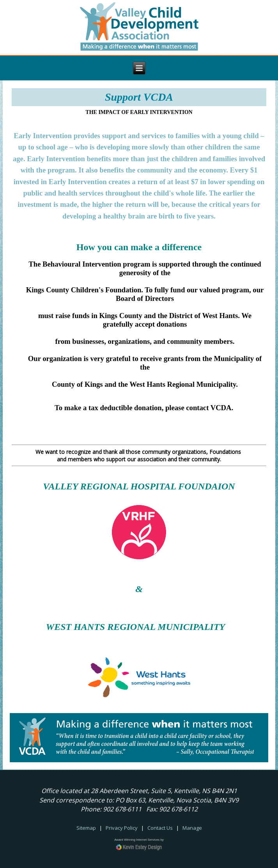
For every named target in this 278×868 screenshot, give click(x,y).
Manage (192, 828)
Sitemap (86, 828)
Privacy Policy (122, 828)
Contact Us (160, 828)
